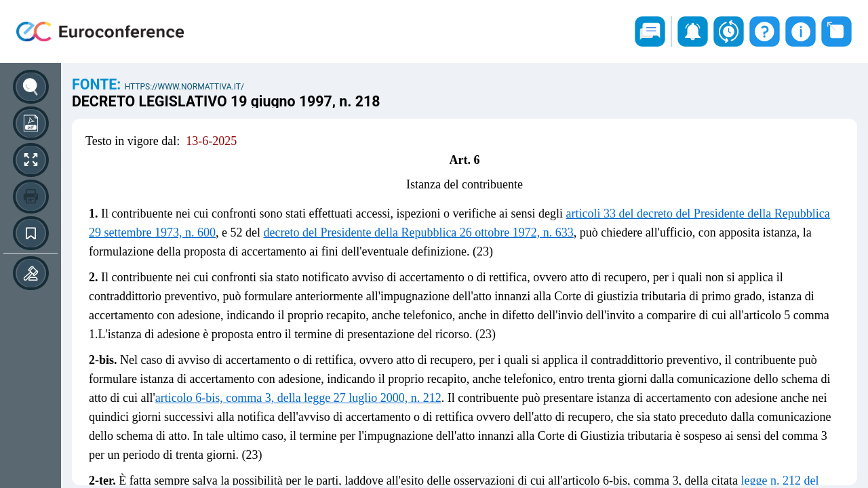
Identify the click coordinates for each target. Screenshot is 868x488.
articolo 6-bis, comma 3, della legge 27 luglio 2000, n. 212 (298, 398)
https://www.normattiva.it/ (184, 87)
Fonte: (98, 84)
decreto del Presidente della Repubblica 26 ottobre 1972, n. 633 (418, 232)
